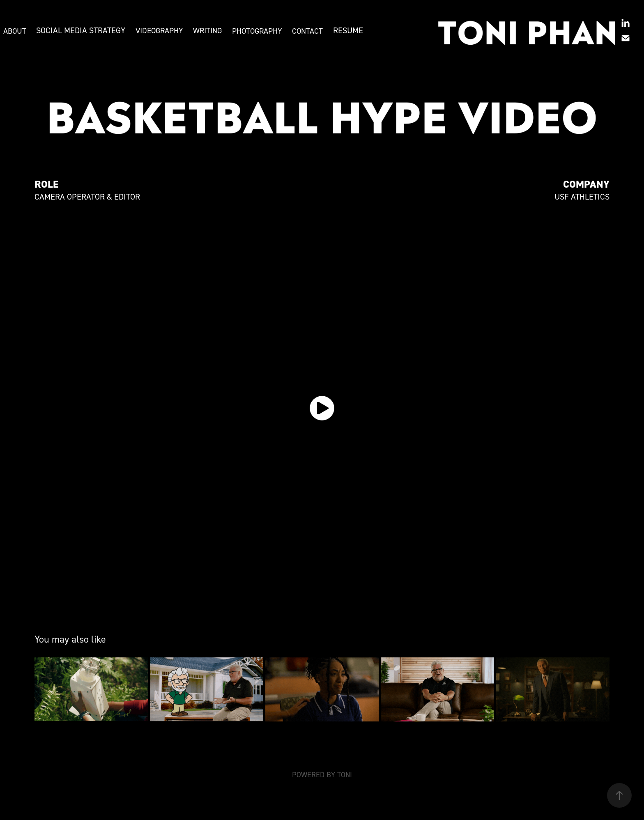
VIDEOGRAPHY (159, 31)
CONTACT (307, 31)
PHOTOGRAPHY (257, 31)
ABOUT (15, 31)
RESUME (348, 30)
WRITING (207, 31)
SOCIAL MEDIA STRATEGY (81, 30)
